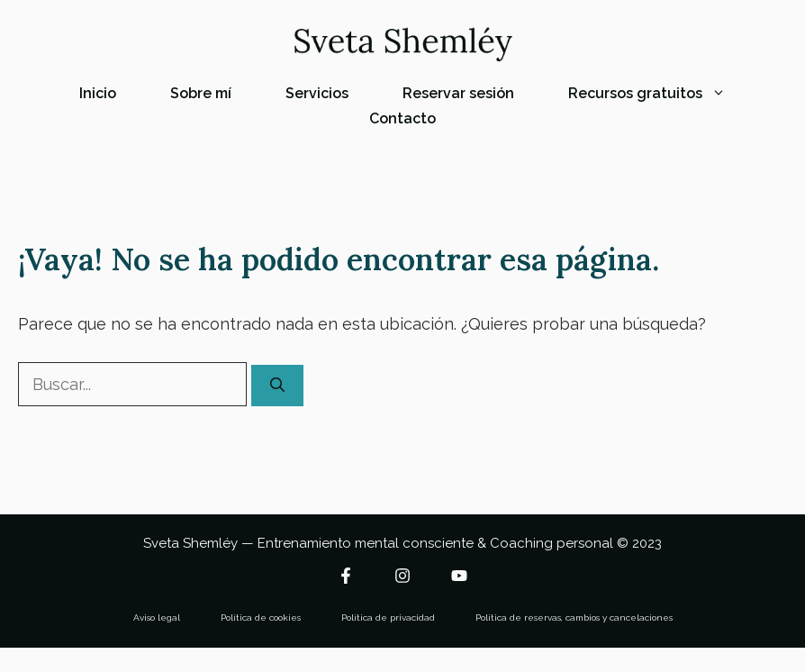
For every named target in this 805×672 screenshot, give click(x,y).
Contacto (402, 118)
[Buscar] (277, 386)
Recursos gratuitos (660, 94)
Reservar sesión (458, 93)
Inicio (98, 93)
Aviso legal (157, 618)
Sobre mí (201, 93)
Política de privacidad (388, 618)
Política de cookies (261, 618)
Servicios (317, 93)
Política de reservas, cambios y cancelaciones (574, 618)
